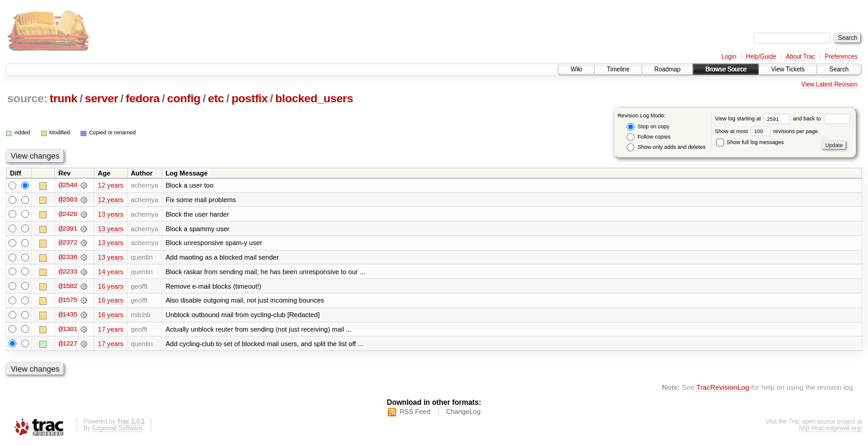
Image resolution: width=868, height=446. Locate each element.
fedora (143, 98)
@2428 (68, 214)
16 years (111, 287)
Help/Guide (761, 57)
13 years (111, 214)
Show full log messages (750, 142)
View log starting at (754, 119)
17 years (111, 330)
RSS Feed (415, 413)
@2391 (68, 229)
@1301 (68, 330)
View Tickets (788, 69)
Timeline (618, 69)
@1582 (68, 287)
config (184, 98)
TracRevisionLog (723, 389)
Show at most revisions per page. (767, 131)
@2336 (68, 258)
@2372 (68, 243)
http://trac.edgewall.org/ (830, 430)
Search (839, 69)
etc (216, 98)
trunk (64, 98)
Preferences (841, 57)
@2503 (68, 200)
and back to (822, 119)
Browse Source (726, 69)
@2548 (68, 185)
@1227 (68, 345)
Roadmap (667, 69)
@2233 (68, 272)
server (101, 98)
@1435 (68, 316)
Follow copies (648, 137)
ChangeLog (463, 413)
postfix (250, 98)
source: (27, 98)
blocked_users (314, 98)
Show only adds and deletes (666, 147)
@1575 (68, 301)
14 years (111, 272)
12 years (111, 185)
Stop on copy (648, 127)
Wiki (576, 69)
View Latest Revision (830, 84)
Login (729, 57)
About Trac (800, 57)
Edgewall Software (117, 430)
